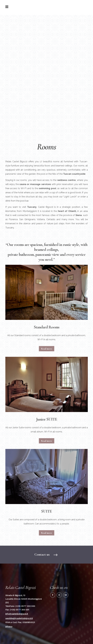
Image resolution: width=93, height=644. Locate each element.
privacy (9, 626)
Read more (47, 349)
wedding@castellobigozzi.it (19, 618)
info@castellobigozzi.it (17, 614)
